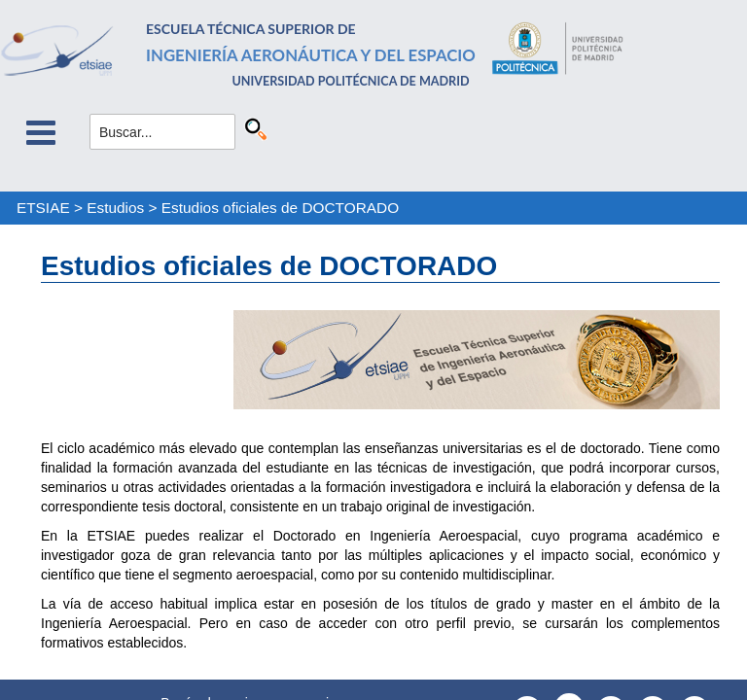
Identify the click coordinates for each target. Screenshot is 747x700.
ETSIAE (43, 208)
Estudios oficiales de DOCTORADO (280, 208)
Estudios (115, 208)
